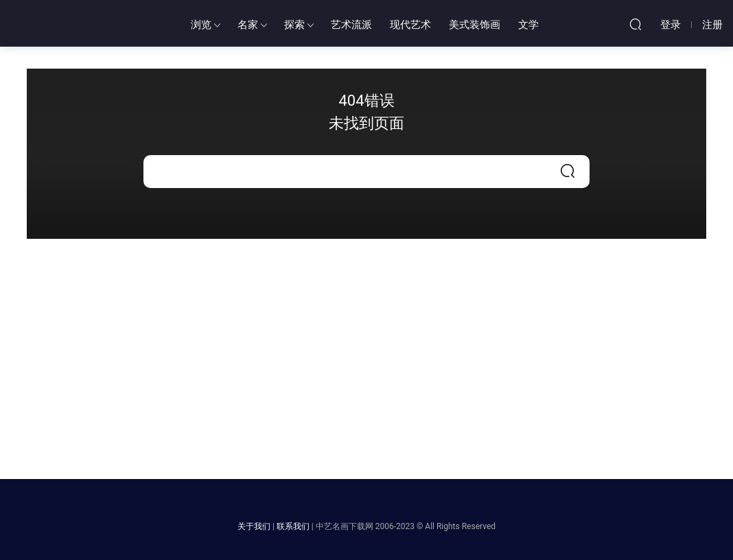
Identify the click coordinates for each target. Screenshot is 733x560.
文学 (528, 25)
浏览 (201, 25)
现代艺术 (410, 25)
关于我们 (254, 526)
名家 (248, 25)
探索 (294, 25)
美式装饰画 (475, 25)
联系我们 (293, 526)
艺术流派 (351, 25)
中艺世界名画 (86, 24)
